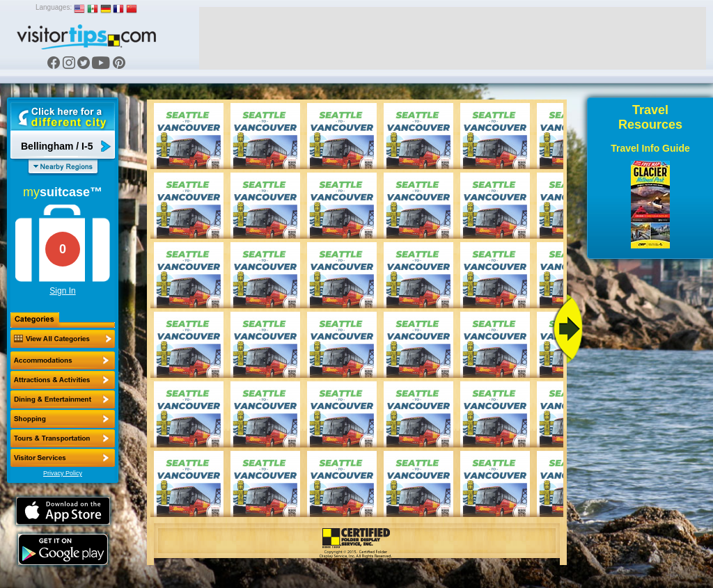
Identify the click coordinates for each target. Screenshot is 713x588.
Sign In (62, 291)
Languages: (54, 7)
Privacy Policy (63, 473)
